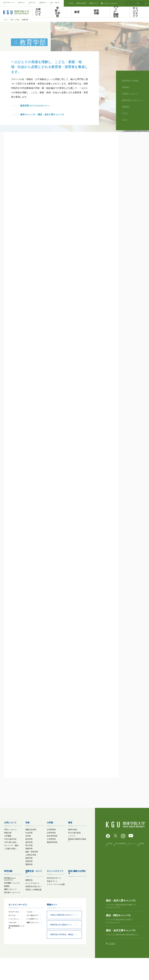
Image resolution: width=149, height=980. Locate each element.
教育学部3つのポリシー (132, 100)
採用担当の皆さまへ (33, 908)
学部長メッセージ (130, 94)
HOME (5, 20)
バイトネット (14, 941)
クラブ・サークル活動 (56, 906)
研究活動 (100, 12)
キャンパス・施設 (11, 867)
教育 (81, 12)
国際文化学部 (31, 852)
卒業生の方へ (21, 3)
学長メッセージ (10, 852)
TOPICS (125, 113)
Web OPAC (13, 945)
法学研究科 (51, 855)
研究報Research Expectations (10, 901)
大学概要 (8, 858)
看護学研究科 (52, 864)
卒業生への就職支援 (33, 912)
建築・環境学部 (32, 874)
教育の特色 (73, 852)
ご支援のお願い (10, 871)
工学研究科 (51, 861)
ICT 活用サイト (33, 941)
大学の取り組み (10, 864)
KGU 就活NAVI (32, 937)
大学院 (50, 845)
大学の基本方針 (10, 861)
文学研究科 (51, 852)
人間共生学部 (31, 877)
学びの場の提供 (74, 855)
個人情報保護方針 (120, 866)
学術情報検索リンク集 (17, 949)
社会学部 (29, 855)
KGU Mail (12, 937)
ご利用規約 (109, 866)
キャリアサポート (33, 905)
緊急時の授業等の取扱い (77, 862)
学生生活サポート (54, 900)
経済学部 (29, 861)
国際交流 (29, 902)
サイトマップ (132, 866)
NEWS (125, 120)
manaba (29, 934)
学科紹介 (126, 87)
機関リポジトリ (10, 911)
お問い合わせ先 (81, 3)
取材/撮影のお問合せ (77, 894)
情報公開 (8, 855)
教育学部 (29, 880)
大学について (42, 12)
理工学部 (29, 867)
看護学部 (29, 886)
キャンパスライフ (139, 12)
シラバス (72, 858)
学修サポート (52, 903)
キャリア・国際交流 (120, 12)
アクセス (71, 3)
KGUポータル (14, 934)
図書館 (7, 908)
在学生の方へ (32, 3)
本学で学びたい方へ (9, 3)
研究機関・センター (12, 905)
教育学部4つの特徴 (130, 81)
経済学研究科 (52, 858)
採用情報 (141, 866)
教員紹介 (126, 107)
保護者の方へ (43, 3)
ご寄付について (94, 3)
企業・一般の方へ (55, 3)
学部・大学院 (61, 12)
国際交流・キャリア (34, 894)
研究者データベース (12, 915)
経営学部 (29, 864)
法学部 (28, 858)
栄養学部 (29, 883)
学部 (27, 845)
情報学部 (29, 871)
